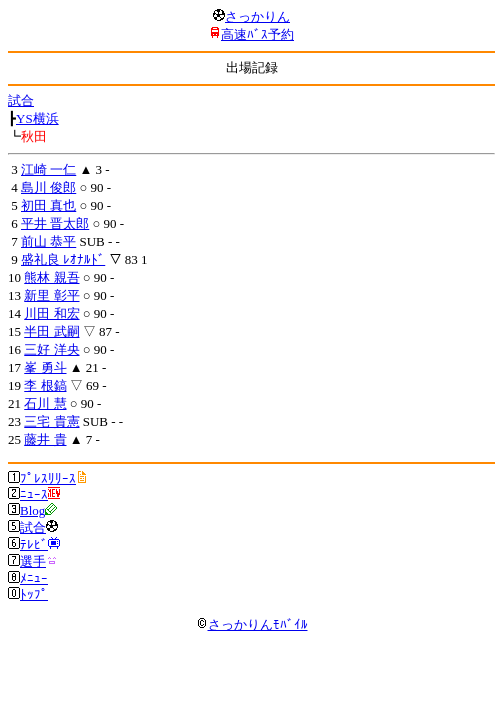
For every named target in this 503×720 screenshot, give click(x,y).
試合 (21, 100)
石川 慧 (45, 403)
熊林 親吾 (51, 277)
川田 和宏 (51, 313)
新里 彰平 (51, 295)
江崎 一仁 (48, 169)
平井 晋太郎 (55, 223)
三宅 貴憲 (51, 421)
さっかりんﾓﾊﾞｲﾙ (252, 624)
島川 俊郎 (48, 187)
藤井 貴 (45, 439)
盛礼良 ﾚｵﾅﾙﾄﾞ (63, 259)
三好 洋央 (51, 349)
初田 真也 (48, 205)
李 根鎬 (45, 385)
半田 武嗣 (51, 331)
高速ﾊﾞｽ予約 (257, 34)
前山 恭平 (48, 241)
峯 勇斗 (45, 367)
